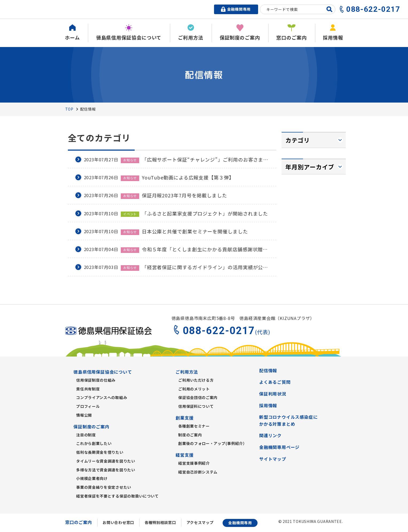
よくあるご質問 (275, 382)
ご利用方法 (187, 372)
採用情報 (268, 405)
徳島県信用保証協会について (103, 372)
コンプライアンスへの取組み (102, 397)
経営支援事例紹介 (194, 463)
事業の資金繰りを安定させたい (104, 487)
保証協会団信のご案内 (198, 397)
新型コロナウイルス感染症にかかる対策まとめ (288, 420)
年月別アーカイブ (310, 167)
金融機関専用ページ (279, 447)
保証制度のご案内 (91, 427)
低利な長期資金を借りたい (100, 452)
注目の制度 (86, 435)
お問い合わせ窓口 (118, 522)
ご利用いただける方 (196, 380)
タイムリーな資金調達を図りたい (106, 461)
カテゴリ (298, 140)
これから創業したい (94, 443)
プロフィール (88, 406)
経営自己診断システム (198, 472)
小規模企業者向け (92, 478)
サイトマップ (273, 459)
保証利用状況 (273, 394)
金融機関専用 (240, 523)
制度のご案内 (190, 435)
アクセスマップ (200, 522)
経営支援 (184, 455)
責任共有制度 (88, 389)
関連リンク (270, 435)
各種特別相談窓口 (160, 522)
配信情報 (268, 370)
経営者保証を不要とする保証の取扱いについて (117, 496)
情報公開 (84, 415)
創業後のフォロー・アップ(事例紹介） (213, 443)
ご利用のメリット (194, 389)
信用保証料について (196, 406)
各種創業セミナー (194, 426)
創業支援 (184, 418)
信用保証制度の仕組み (96, 380)
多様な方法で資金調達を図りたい (106, 470)
